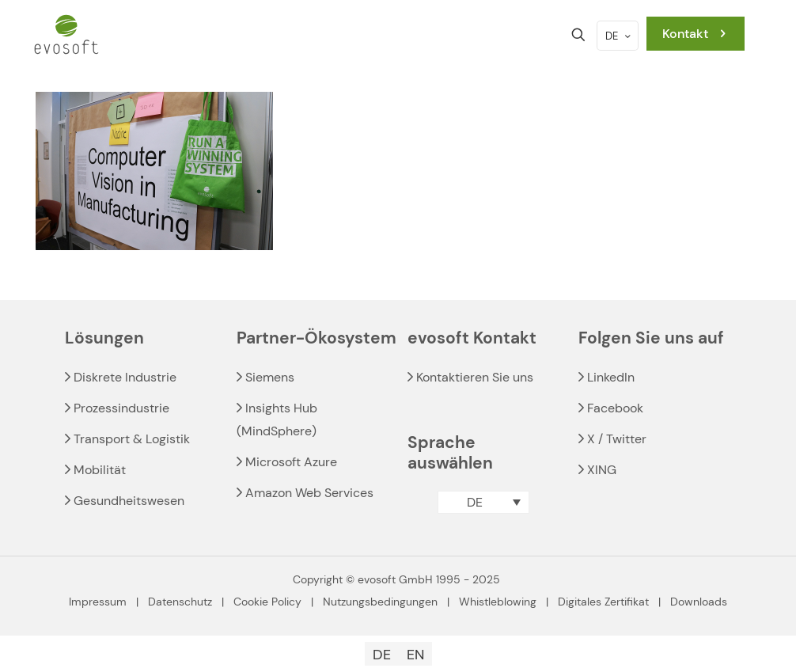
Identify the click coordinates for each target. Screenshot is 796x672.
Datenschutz (180, 602)
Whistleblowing (498, 602)
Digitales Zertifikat (603, 602)
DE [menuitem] (475, 502)
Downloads (699, 602)
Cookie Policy (267, 602)
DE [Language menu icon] (619, 36)
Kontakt (696, 34)
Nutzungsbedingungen (380, 602)
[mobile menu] (523, 35)
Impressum (98, 602)
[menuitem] (483, 502)
